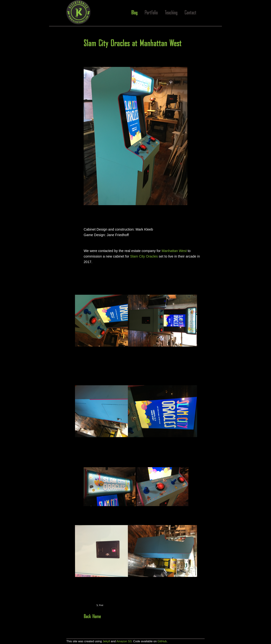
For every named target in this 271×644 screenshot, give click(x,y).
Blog (134, 13)
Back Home (92, 617)
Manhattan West (174, 251)
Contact (190, 13)
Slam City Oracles (144, 256)
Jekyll (106, 641)
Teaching (171, 13)
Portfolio (151, 13)
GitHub (162, 641)
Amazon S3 (124, 641)
